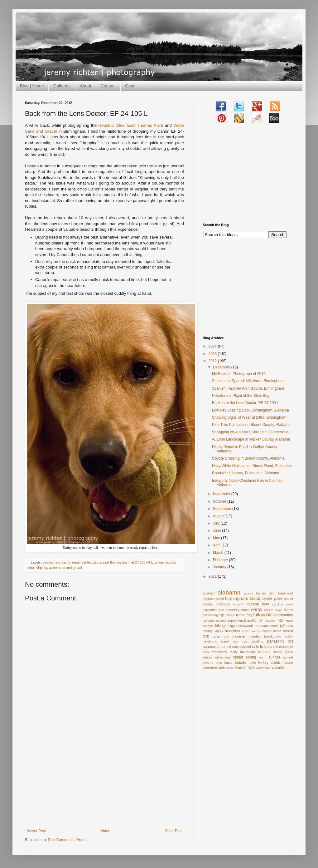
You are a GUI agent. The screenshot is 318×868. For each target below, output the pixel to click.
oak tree (240, 641)
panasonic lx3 (280, 641)
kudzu (256, 631)
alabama (229, 592)
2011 (213, 576)
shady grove (283, 652)
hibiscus (208, 626)
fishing (213, 615)
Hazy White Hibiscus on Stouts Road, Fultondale (252, 466)
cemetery (233, 610)
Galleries (62, 86)
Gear (130, 86)
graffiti (252, 620)
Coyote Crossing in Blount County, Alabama (248, 458)
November (222, 494)
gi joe (159, 562)
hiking (220, 626)
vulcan (230, 668)
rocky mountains (243, 652)
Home (105, 831)
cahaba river (258, 604)
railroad (245, 647)
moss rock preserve (228, 636)
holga (231, 626)
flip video (227, 615)
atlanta (249, 593)
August (219, 516)
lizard (277, 631)
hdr (280, 620)
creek (245, 610)
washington (264, 668)
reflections (219, 652)
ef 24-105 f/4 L (142, 562)
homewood (245, 626)
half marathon (267, 621)
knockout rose (238, 631)
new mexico (284, 636)
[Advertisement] (104, 782)
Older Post (173, 831)
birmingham (51, 562)
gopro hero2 (237, 620)
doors (279, 610)
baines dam (266, 593)
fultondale (263, 615)
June (217, 530)
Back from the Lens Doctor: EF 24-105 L (246, 403)
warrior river (245, 668)
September (223, 509)
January (220, 567)
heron (289, 620)
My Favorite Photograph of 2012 (239, 374)
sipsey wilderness (217, 657)
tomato (241, 663)
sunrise (275, 657)
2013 (213, 354)
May (217, 538)
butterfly (238, 604)
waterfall (278, 668)
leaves (266, 631)
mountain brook (260, 636)
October (220, 501)
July (217, 523)
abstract (209, 593)
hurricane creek (267, 626)
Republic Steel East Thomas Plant (131, 125)
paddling (257, 641)
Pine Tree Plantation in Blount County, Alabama (251, 425)
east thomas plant (116, 562)
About (86, 86)
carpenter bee (213, 610)
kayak (219, 631)
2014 (213, 346)
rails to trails (262, 647)
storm (263, 657)
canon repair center (76, 562)
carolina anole (283, 604)
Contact (108, 86)
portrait (226, 647)
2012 (213, 361)
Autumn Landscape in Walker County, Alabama (251, 439)
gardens (209, 620)
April (217, 545)
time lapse (224, 663)
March (219, 553)
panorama (211, 647)
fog (249, 615)
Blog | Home (32, 86)
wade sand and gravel (65, 568)
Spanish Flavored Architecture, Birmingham (248, 388)
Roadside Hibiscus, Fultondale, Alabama (246, 473)
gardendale (284, 615)
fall (205, 615)
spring (251, 657)
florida (241, 615)
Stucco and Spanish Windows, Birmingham (248, 381)
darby (97, 562)
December (222, 367)
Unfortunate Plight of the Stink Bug (241, 396)
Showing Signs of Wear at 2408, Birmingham (249, 417)
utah (222, 668)
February (221, 560)
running (264, 652)
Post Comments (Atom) (67, 840)
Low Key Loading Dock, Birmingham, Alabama (251, 410)
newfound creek (216, 641)
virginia (42, 568)
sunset (288, 657)
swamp (208, 663)
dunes (289, 610)
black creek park (266, 599)
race (236, 647)
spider (238, 657)
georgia (221, 621)
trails (252, 663)
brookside (223, 604)
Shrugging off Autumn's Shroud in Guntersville (250, 432)
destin (269, 610)
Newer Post (36, 831)
